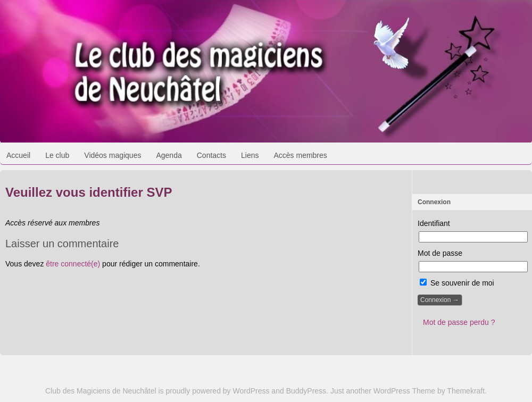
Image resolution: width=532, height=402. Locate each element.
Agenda (169, 155)
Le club (57, 155)
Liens (250, 155)
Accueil (18, 155)
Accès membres (300, 155)
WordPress (251, 391)
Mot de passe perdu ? (459, 322)
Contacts (211, 155)
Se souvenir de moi (457, 283)
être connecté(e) (73, 264)
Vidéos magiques (113, 155)
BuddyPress (306, 391)
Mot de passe (440, 253)
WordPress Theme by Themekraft (429, 391)
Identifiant (434, 223)
